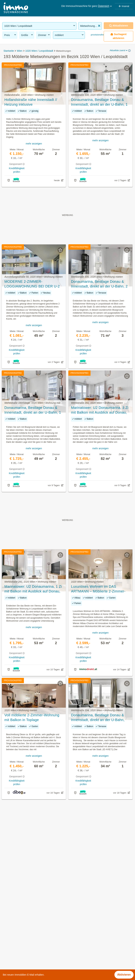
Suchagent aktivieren (118, 36)
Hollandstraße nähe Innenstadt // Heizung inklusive (31, 102)
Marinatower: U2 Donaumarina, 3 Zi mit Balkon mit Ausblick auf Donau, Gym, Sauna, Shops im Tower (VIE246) (100, 410)
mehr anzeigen (34, 144)
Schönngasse (76, 938)
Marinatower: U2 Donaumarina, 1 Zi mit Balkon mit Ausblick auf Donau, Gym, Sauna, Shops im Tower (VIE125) (33, 589)
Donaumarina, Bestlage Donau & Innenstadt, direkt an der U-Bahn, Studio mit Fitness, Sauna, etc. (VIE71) (98, 718)
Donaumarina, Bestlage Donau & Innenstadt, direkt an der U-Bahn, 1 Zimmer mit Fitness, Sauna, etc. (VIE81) (99, 102)
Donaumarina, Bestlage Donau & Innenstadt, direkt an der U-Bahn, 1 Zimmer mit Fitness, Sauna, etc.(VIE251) (33, 410)
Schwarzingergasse (80, 946)
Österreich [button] (105, 6)
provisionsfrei (97, 35)
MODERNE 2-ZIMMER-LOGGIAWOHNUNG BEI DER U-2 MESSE (32, 284)
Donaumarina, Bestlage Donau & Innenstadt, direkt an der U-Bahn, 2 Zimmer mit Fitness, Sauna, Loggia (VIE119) (99, 284)
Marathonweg (76, 923)
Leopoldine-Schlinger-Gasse (85, 915)
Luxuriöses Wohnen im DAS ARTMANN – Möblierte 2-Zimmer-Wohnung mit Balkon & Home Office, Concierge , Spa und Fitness (100, 589)
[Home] (16, 8)
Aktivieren (124, 975)
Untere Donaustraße (80, 954)
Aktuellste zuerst (119, 50)
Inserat (124, 6)
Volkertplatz (75, 962)
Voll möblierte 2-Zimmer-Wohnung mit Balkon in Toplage (32, 717)
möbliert (69, 35)
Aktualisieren (118, 26)
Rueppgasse (75, 931)
